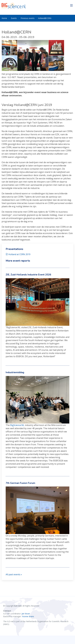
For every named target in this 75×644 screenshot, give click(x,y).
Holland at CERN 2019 (18, 254)
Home (4, 18)
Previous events (28, 18)
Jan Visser (26, 614)
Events (14, 18)
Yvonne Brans (28, 616)
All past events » (14, 574)
